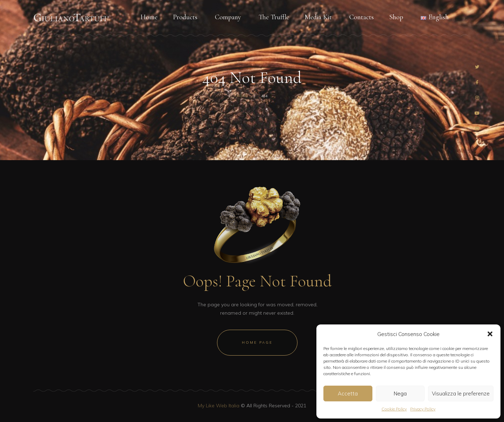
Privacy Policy (423, 409)
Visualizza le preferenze (461, 394)
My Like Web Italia (219, 406)
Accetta (348, 394)
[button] (490, 334)
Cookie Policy (394, 409)
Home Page (257, 342)
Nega (400, 394)
